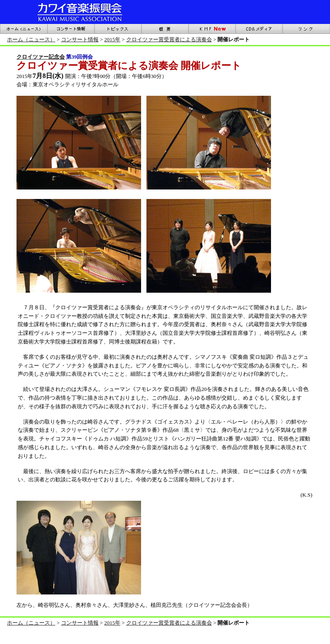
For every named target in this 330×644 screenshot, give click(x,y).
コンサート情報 (80, 39)
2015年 (112, 39)
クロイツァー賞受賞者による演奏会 (169, 39)
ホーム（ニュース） (31, 39)
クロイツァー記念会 (41, 57)
